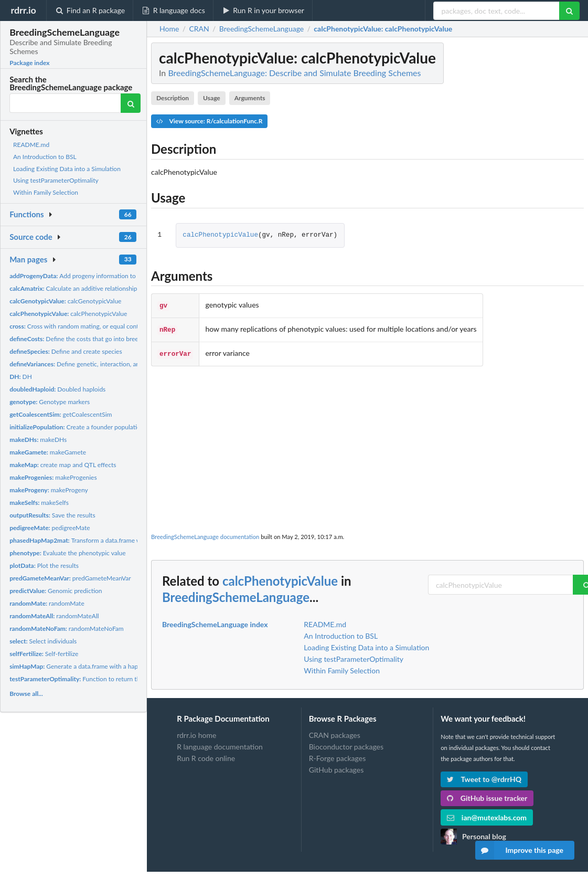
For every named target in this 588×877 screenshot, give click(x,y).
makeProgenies (53, 477)
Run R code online (206, 755)
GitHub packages (336, 767)
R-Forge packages (337, 755)
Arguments (250, 98)
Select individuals (43, 641)
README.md (31, 145)
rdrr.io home (196, 732)
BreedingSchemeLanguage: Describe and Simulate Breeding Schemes (294, 73)
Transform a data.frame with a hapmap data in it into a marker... (127, 540)
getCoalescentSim (61, 414)
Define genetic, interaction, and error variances (97, 364)
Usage (212, 98)
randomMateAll (54, 616)
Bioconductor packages (346, 743)
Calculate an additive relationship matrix (83, 288)
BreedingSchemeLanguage (236, 594)
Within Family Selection (46, 192)
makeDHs (38, 440)
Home (169, 29)
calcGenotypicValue (65, 301)
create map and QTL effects (63, 465)
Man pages (28, 259)
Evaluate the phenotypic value (67, 553)
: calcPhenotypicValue (383, 29)
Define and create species (66, 351)
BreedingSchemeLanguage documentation (205, 533)
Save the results (52, 515)
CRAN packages (335, 732)
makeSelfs (39, 503)
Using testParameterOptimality (56, 180)
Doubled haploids (57, 389)
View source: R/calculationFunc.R (209, 121)
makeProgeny (49, 490)
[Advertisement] (368, 444)
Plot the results (44, 566)
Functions (26, 214)
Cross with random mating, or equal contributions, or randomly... (106, 326)
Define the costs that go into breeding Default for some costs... (114, 339)
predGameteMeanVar (70, 578)
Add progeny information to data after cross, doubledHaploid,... (121, 276)
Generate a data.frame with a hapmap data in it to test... (104, 666)
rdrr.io (23, 10)
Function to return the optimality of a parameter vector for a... (131, 679)
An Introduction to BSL (45, 157)
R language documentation (220, 743)
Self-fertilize (44, 654)
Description (173, 98)
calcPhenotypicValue (68, 314)
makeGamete (48, 452)
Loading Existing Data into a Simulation (67, 169)
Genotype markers (50, 402)
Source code (31, 237)
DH (21, 377)
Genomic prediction (56, 591)
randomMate (47, 603)
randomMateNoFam (67, 628)
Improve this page (519, 850)
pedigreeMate (50, 528)
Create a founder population (77, 427)
